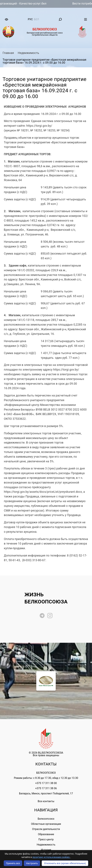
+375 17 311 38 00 (46, 783)
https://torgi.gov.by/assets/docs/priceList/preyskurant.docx (43, 492)
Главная (8, 53)
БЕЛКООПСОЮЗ (46, 773)
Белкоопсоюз (46, 819)
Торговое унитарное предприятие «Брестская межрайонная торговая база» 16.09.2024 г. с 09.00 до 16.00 (44, 61)
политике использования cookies (51, 857)
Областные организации (46, 824)
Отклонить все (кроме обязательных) (65, 863)
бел (37, 19)
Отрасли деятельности (46, 829)
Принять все (13, 863)
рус (30, 19)
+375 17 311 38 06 (46, 788)
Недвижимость (29, 53)
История (46, 850)
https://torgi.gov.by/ (39, 126)
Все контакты (46, 801)
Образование (46, 834)
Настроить (32, 863)
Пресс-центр (46, 839)
